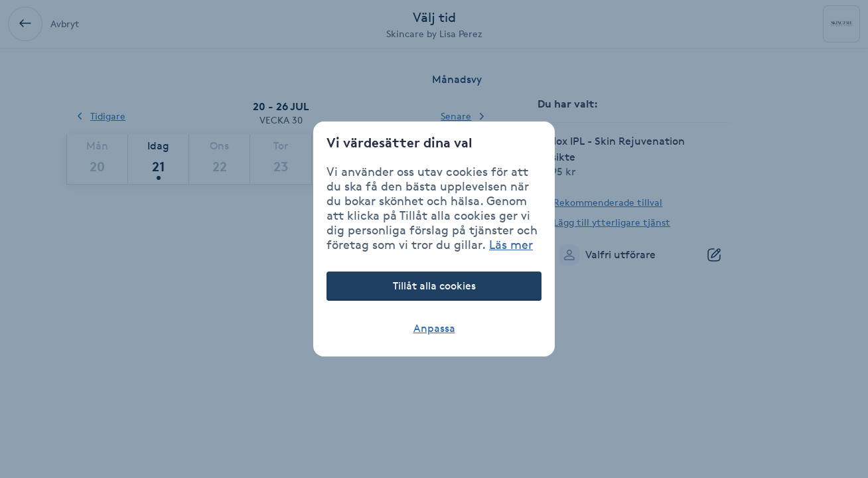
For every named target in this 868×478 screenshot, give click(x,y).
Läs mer (511, 244)
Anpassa (434, 328)
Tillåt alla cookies (434, 286)
